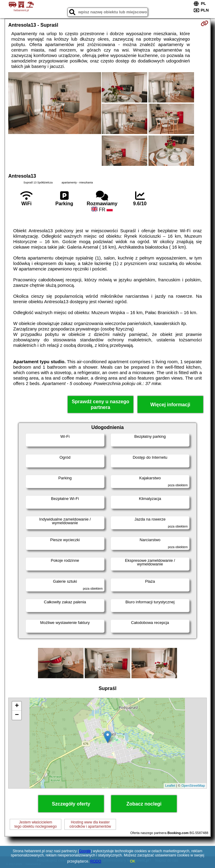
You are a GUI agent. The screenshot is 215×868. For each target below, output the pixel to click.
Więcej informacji (170, 405)
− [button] (17, 715)
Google (85, 851)
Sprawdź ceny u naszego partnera (100, 404)
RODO (96, 861)
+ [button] (17, 706)
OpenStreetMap (193, 786)
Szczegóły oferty (71, 804)
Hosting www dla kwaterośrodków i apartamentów (90, 824)
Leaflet (170, 786)
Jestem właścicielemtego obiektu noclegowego (35, 824)
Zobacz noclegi (144, 804)
